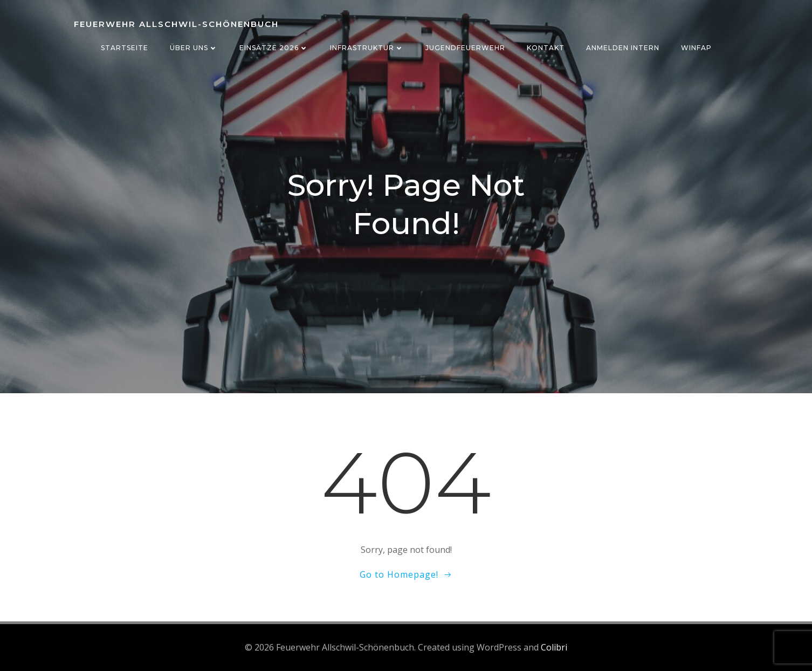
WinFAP (696, 48)
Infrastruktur (367, 48)
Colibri (554, 647)
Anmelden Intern (623, 48)
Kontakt (546, 48)
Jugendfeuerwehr (465, 48)
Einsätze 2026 (274, 48)
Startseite (125, 48)
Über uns (194, 48)
